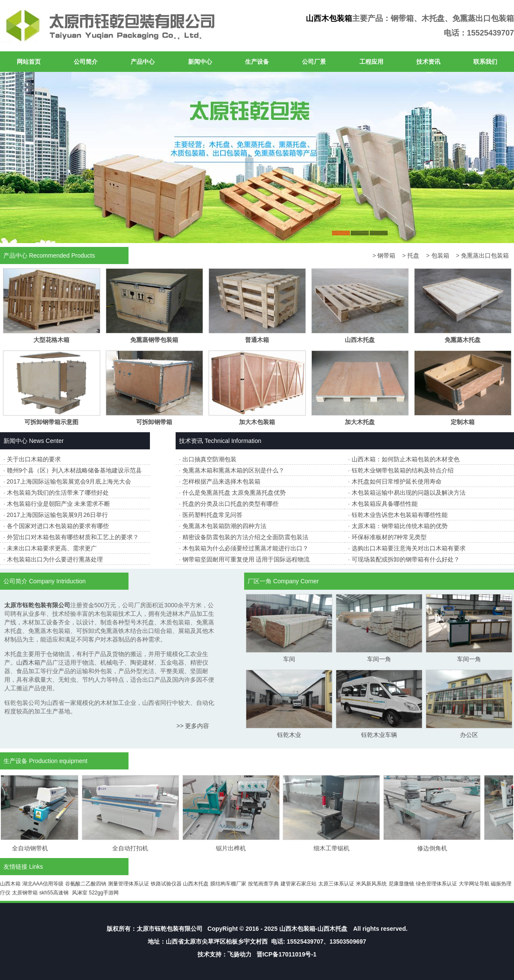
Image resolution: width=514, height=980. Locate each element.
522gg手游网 (103, 893)
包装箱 (440, 255)
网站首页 (29, 62)
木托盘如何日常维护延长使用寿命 (397, 481)
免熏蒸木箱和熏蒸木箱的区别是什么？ (233, 470)
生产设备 (257, 62)
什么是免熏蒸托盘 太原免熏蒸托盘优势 (234, 493)
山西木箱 (28, 662)
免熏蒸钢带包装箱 (154, 340)
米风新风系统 (371, 884)
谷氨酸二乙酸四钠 (86, 884)
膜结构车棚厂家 (228, 884)
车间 (289, 659)
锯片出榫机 (234, 848)
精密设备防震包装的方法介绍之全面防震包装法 (245, 537)
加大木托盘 (360, 422)
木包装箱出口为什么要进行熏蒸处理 (55, 559)
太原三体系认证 (336, 884)
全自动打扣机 (133, 848)
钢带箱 (386, 255)
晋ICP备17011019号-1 (287, 954)
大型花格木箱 (51, 340)
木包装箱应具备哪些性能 (385, 504)
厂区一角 (260, 581)
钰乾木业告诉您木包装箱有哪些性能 (400, 515)
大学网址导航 (474, 884)
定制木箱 (463, 422)
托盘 (413, 255)
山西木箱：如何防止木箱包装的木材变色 (406, 459)
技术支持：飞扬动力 (224, 954)
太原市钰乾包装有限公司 (170, 929)
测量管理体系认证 (128, 884)
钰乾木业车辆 (379, 735)
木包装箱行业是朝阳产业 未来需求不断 (59, 504)
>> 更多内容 (193, 726)
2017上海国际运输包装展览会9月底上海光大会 (69, 481)
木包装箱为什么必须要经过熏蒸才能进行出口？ (245, 548)
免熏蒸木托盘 (463, 340)
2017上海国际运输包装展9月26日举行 (58, 515)
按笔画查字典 (263, 884)
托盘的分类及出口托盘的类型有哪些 (230, 504)
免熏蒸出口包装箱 (485, 255)
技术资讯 (428, 62)
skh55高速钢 (54, 893)
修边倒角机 (435, 848)
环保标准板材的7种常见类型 (389, 537)
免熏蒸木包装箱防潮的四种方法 (224, 526)
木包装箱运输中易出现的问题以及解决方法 (409, 493)
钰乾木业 (289, 735)
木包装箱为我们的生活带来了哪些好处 (58, 493)
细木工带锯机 (335, 848)
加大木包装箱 (257, 422)
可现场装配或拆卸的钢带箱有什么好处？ (406, 559)
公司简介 (86, 62)
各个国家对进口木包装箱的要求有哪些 (58, 526)
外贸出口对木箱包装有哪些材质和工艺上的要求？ (73, 537)
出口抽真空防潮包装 (209, 459)
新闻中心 (200, 62)
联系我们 (485, 62)
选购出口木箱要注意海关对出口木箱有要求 (409, 548)
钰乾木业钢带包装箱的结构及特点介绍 (403, 470)
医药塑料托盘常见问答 (212, 515)
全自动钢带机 (33, 848)
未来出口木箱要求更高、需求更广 (52, 548)
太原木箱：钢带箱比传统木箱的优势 (400, 526)
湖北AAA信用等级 (43, 884)
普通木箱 (257, 340)
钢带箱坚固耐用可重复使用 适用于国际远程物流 (246, 559)
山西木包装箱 (329, 18)
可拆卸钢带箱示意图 (51, 422)
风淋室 (80, 893)
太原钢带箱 (25, 893)
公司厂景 (314, 62)
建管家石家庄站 (299, 884)
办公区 (469, 735)
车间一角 (379, 659)
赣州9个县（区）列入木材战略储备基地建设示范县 (75, 470)
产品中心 (143, 62)
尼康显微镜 (401, 884)
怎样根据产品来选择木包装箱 (221, 481)
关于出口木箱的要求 (34, 459)
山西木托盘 (360, 340)
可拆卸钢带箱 (154, 422)
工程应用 (371, 62)
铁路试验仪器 (166, 884)
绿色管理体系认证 (436, 884)
